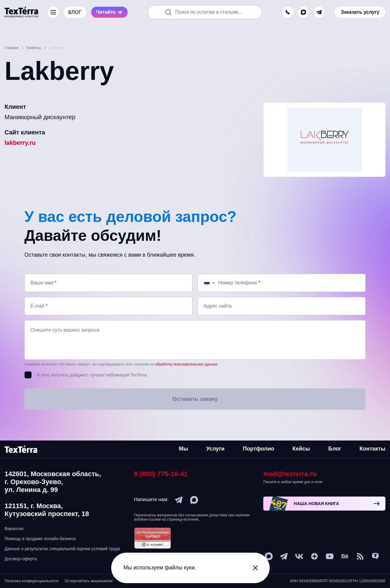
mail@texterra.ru (290, 474)
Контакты (372, 449)
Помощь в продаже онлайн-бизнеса (40, 539)
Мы (183, 449)
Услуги (215, 449)
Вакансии (14, 529)
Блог (335, 449)
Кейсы (301, 449)
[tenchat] (375, 556)
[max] (303, 12)
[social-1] (360, 556)
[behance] (345, 556)
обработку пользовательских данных (186, 364)
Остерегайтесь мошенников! (89, 581)
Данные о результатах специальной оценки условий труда (62, 549)
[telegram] (319, 12)
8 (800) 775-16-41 (161, 474)
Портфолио (259, 449)
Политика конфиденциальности (32, 581)
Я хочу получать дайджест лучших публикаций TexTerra (92, 375)
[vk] (299, 556)
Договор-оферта (21, 559)
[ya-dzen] (314, 556)
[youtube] (330, 556)
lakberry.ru (20, 143)
